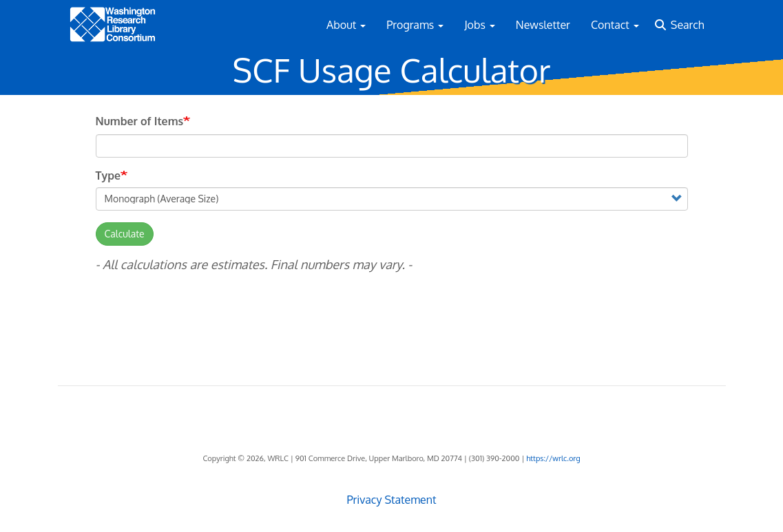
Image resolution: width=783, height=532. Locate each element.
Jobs (480, 25)
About (346, 25)
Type (108, 175)
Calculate (125, 234)
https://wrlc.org (553, 458)
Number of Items (140, 121)
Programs (415, 25)
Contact (615, 25)
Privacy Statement (391, 500)
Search (688, 25)
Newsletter (543, 25)
